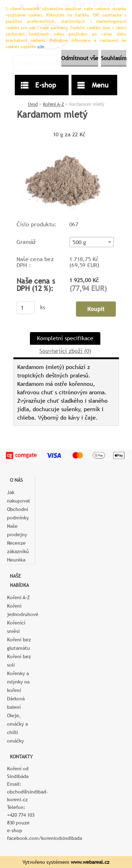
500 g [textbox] (79, 242)
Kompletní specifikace (65, 338)
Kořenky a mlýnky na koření (18, 682)
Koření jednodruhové (21, 610)
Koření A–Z (54, 104)
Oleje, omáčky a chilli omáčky (17, 728)
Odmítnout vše (80, 58)
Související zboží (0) (65, 351)
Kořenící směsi (16, 627)
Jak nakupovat (19, 497)
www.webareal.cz (90, 862)
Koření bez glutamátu (19, 644)
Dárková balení (16, 703)
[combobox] (91, 242)
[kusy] (25, 308)
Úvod (33, 104)
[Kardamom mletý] (66, 142)
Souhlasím (114, 58)
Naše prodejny (17, 530)
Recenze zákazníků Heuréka (18, 551)
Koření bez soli (19, 661)
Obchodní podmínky (18, 513)
